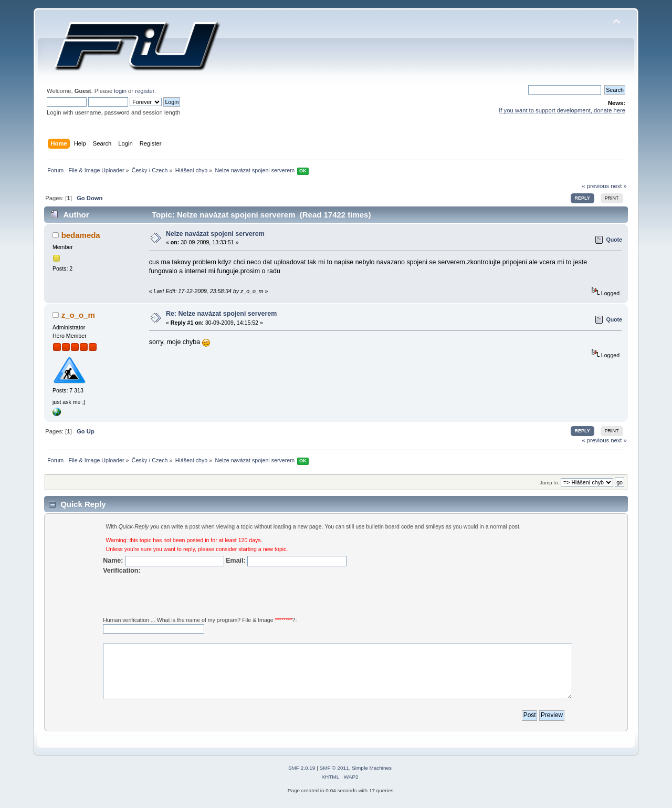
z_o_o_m (78, 315)
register (145, 91)
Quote (614, 240)
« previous (595, 186)
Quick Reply (83, 504)
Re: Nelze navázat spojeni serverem (221, 314)
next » (619, 186)
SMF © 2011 (334, 768)
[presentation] (183, 595)
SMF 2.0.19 (302, 768)
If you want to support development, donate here (562, 110)
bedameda (81, 235)
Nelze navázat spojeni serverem (215, 234)
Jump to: (549, 483)
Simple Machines (372, 768)
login (120, 91)
